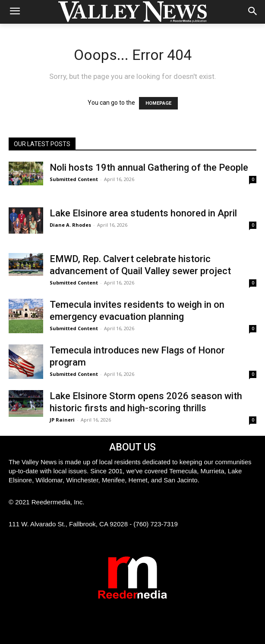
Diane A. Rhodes (70, 225)
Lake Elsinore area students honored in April (143, 213)
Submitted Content (74, 179)
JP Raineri (62, 420)
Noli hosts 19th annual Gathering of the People (149, 167)
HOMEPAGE (158, 103)
